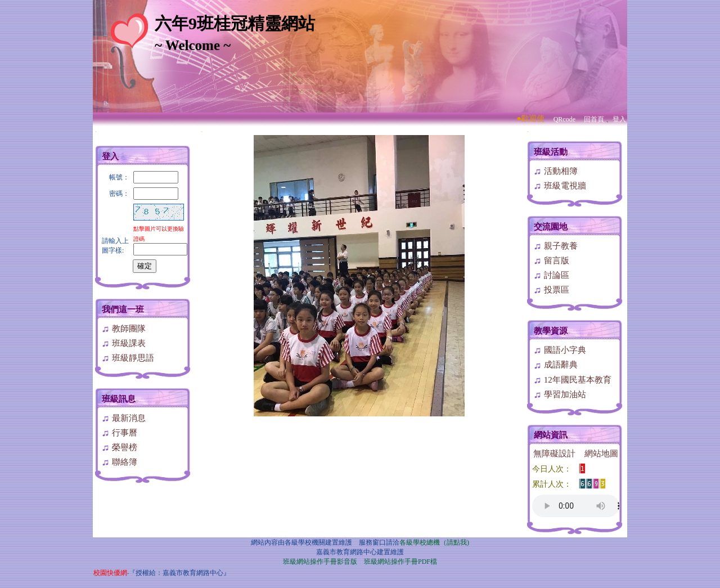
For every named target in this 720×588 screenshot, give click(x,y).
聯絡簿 (119, 462)
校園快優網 (110, 573)
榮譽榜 (119, 447)
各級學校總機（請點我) (434, 542)
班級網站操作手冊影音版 (320, 562)
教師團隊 (123, 329)
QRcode (564, 119)
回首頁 (594, 119)
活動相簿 (555, 171)
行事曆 (119, 433)
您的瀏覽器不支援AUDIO (576, 506)
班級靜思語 (128, 358)
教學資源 (551, 331)
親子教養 (555, 246)
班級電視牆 (560, 186)
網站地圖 (601, 454)
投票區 (551, 290)
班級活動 (551, 152)
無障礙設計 (554, 454)
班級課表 (123, 343)
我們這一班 (123, 309)
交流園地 (551, 227)
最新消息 (123, 418)
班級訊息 (119, 399)
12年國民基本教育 (572, 380)
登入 (619, 119)
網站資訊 (551, 435)
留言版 (551, 261)
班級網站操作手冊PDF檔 (400, 562)
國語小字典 (560, 350)
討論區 (551, 275)
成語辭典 (555, 365)
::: (96, 131)
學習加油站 (560, 394)
